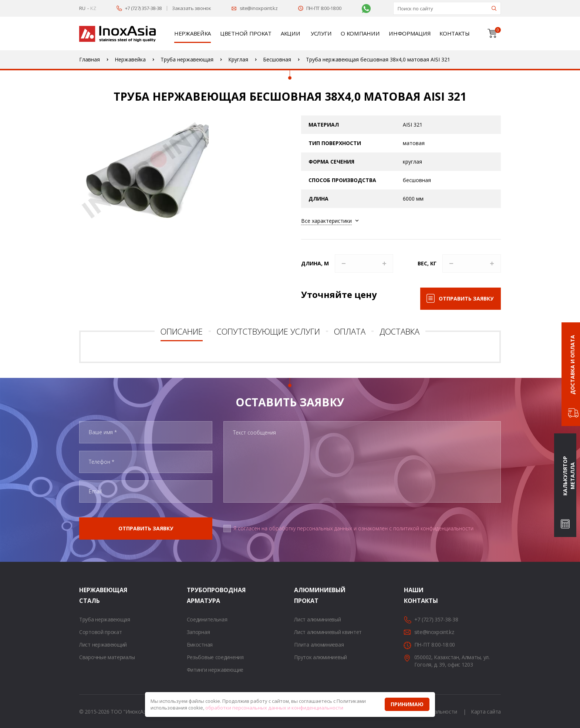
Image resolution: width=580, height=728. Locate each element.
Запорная (198, 632)
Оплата (350, 331)
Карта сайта (486, 712)
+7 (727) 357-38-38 (144, 8)
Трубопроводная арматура (196, 595)
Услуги (321, 33)
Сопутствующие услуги (268, 331)
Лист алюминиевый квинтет (328, 632)
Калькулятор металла (569, 476)
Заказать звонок (192, 8)
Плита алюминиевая (319, 645)
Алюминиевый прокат (303, 595)
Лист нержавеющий (103, 645)
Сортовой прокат (101, 632)
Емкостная (200, 645)
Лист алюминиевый (317, 619)
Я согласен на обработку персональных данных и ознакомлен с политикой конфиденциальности (353, 528)
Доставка (399, 331)
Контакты (455, 33)
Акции (291, 33)
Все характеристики (326, 221)
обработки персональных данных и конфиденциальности (274, 708)
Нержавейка (193, 33)
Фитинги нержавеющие (215, 670)
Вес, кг (427, 263)
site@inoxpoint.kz (259, 8)
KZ (93, 8)
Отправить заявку (466, 298)
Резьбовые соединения (215, 657)
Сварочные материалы (107, 657)
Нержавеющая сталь (88, 595)
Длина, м (315, 263)
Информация (409, 33)
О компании (360, 33)
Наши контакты (413, 595)
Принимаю (407, 704)
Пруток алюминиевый (321, 657)
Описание (182, 331)
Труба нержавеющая (105, 619)
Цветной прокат (246, 33)
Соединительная (207, 619)
